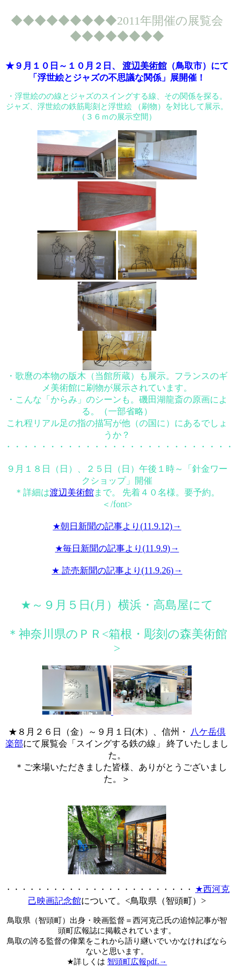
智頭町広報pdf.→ (137, 962)
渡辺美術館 (145, 66)
